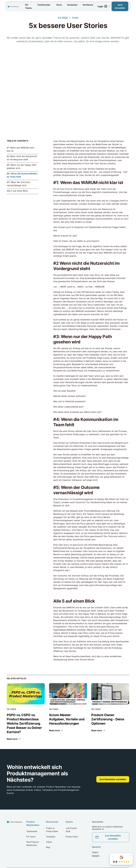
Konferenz (88, 5)
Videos (49, 842)
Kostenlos (72, 5)
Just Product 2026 (71, 830)
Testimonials (44, 5)
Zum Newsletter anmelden (113, 779)
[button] (121, 859)
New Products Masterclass (33, 844)
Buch (59, 5)
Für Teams (28, 6)
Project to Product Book (52, 830)
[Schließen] (130, 856)
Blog (48, 847)
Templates (51, 837)
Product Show (72, 837)
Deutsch (96, 856)
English (95, 852)
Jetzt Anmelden (120, 6)
